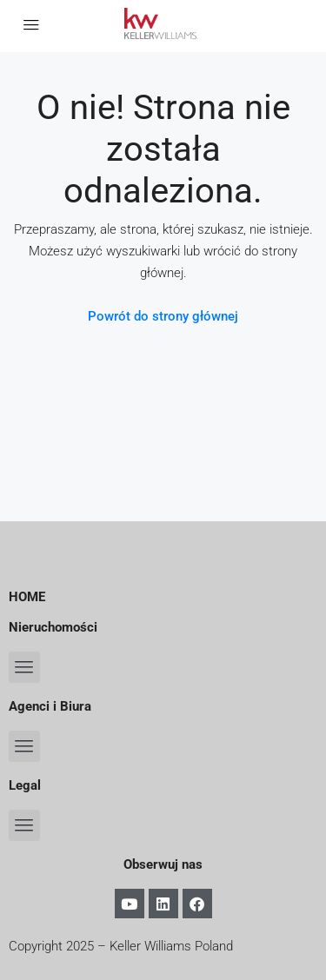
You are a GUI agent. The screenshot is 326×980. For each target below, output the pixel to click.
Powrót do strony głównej (163, 316)
